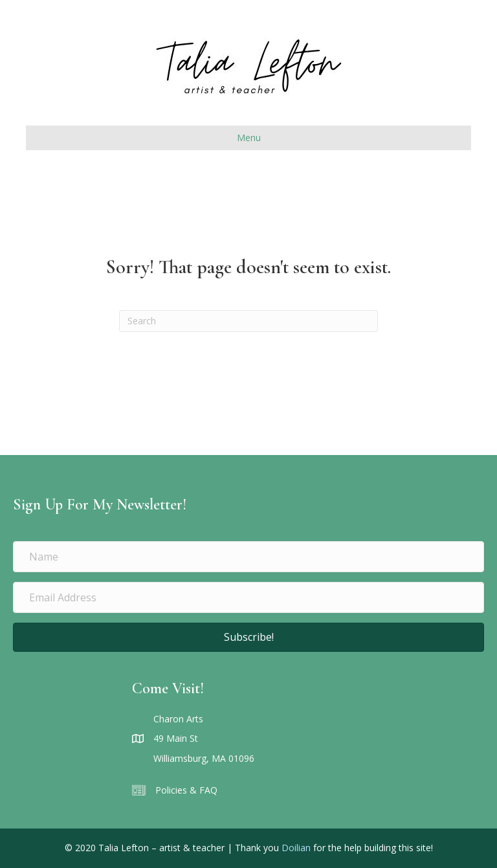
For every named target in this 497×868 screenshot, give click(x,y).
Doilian (296, 848)
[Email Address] (248, 597)
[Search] (248, 321)
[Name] (248, 557)
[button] (248, 637)
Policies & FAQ (186, 790)
